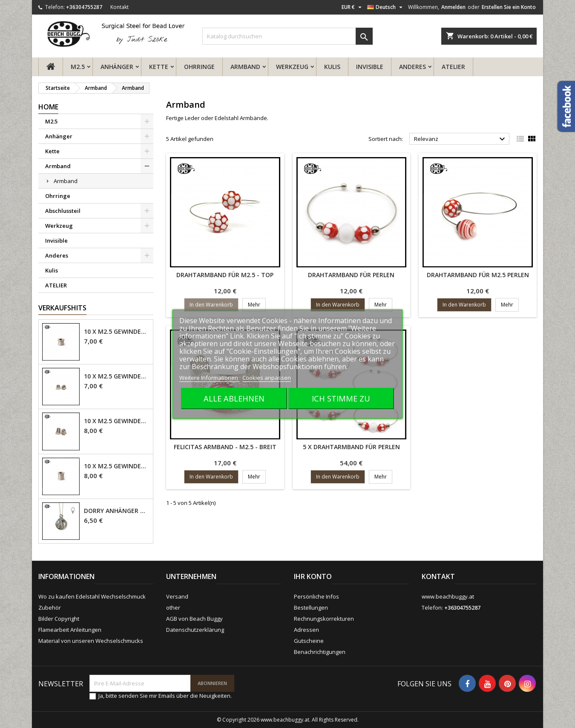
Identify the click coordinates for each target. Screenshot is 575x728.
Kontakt (119, 7)
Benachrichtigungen (320, 652)
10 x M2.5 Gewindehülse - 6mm (117, 466)
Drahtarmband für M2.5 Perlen (478, 275)
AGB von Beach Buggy (194, 619)
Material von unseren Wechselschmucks (91, 641)
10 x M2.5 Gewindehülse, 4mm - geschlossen (117, 376)
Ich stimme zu (341, 398)
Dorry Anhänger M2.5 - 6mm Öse (117, 511)
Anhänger (117, 67)
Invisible (370, 67)
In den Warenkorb (211, 305)
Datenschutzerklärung (195, 630)
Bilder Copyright (59, 619)
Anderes (413, 67)
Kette (159, 67)
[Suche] (287, 36)
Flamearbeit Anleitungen (70, 630)
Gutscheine (309, 641)
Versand (177, 596)
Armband (245, 67)
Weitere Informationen (209, 378)
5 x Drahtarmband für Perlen (351, 447)
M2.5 (78, 67)
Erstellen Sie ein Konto (509, 7)
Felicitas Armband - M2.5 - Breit (225, 447)
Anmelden (453, 7)
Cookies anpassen (267, 378)
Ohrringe (199, 67)
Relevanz (461, 139)
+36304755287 (84, 7)
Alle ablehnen (234, 398)
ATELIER (453, 67)
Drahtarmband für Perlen (351, 275)
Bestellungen (311, 608)
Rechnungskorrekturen (324, 619)
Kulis (332, 67)
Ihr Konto (313, 576)
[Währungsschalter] (353, 7)
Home (48, 107)
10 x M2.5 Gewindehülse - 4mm (117, 332)
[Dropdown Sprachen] (386, 7)
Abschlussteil (63, 211)
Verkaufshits (62, 308)
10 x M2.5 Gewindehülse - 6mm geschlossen (117, 421)
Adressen (306, 630)
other (173, 608)
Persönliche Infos (316, 596)
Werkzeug (292, 67)
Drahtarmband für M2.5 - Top (225, 275)
